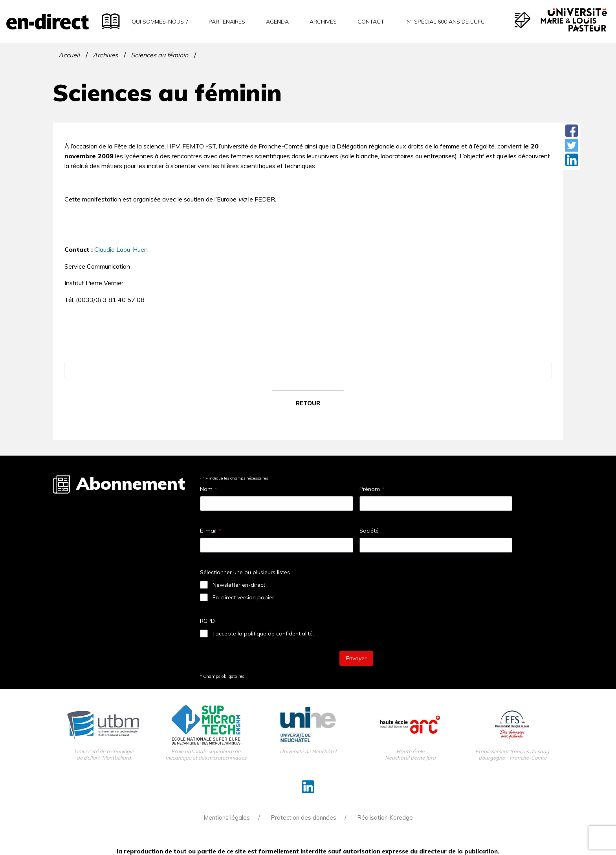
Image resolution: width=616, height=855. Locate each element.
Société (369, 531)
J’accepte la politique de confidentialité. (263, 633)
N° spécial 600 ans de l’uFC (445, 22)
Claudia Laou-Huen (121, 249)
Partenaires (227, 22)
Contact (371, 22)
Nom (208, 489)
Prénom (372, 489)
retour (308, 403)
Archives (323, 22)
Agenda (277, 22)
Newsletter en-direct (239, 585)
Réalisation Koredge (385, 817)
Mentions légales (227, 817)
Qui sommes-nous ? (160, 22)
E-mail (210, 531)
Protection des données (303, 817)
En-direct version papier (243, 597)
